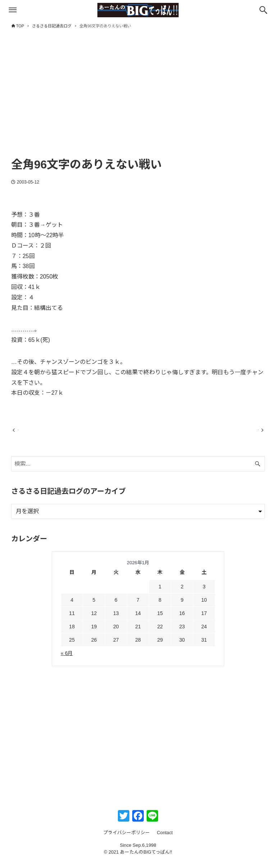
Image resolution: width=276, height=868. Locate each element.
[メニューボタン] (13, 10)
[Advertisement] (138, 100)
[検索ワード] (138, 470)
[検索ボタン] (263, 10)
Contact (165, 839)
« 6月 (67, 660)
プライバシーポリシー (126, 839)
